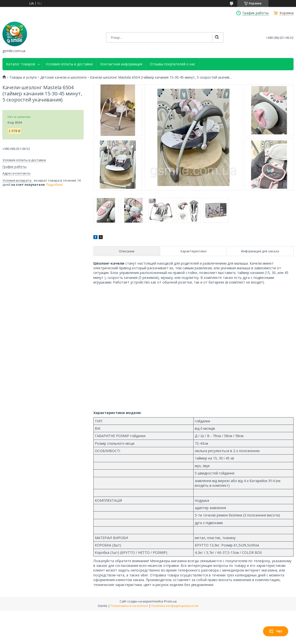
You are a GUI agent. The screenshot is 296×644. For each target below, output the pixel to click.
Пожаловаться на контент (129, 606)
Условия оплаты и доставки (69, 64)
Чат (276, 631)
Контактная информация (121, 64)
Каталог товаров (21, 64)
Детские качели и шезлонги (63, 77)
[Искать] (217, 37)
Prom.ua (170, 601)
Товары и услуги (23, 77)
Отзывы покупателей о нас (173, 64)
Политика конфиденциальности (175, 606)
